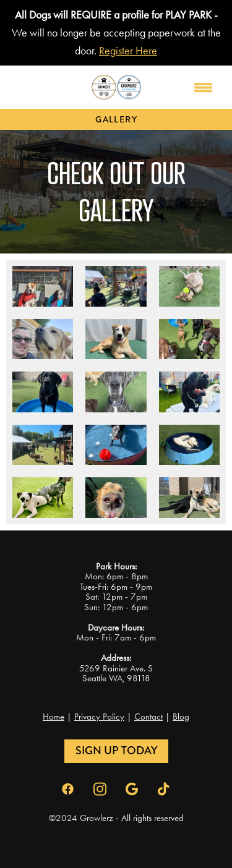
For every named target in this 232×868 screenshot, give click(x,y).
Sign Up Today (116, 751)
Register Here (128, 51)
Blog (181, 717)
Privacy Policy (99, 717)
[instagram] (100, 789)
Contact (148, 717)
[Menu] (204, 87)
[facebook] (68, 789)
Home (54, 717)
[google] (132, 789)
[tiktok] (165, 789)
